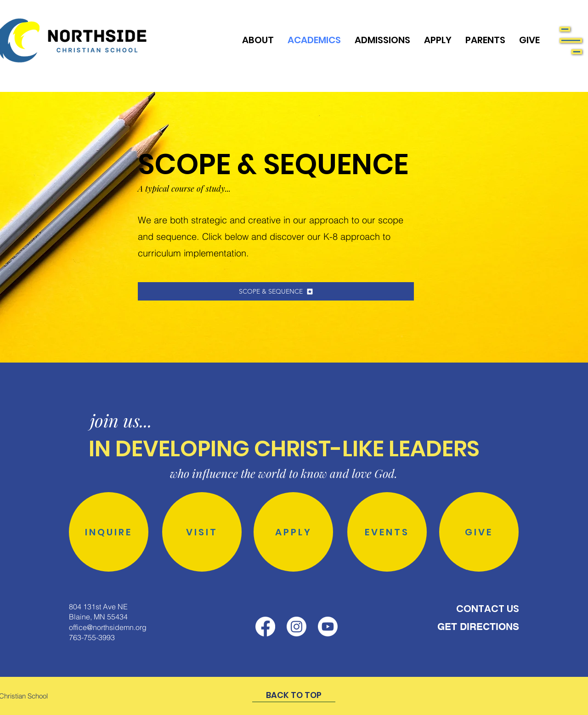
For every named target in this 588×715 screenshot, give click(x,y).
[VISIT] (202, 532)
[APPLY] (293, 532)
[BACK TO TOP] (294, 695)
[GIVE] (479, 532)
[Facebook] (265, 627)
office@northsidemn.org (108, 627)
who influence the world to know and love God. (284, 473)
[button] (571, 40)
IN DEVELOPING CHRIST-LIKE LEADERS (284, 449)
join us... (121, 420)
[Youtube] (328, 627)
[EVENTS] (387, 532)
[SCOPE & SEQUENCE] (276, 291)
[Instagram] (297, 627)
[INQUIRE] (109, 532)
